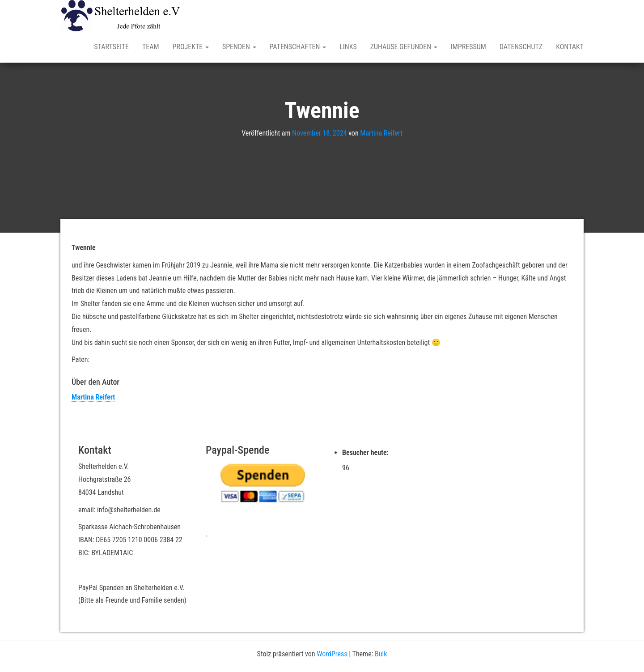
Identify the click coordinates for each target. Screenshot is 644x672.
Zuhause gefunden (404, 47)
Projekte (191, 47)
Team (151, 47)
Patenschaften (298, 47)
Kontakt (570, 47)
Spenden (239, 47)
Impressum (468, 47)
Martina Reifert (381, 133)
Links (348, 47)
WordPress (332, 654)
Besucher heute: (366, 453)
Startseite (111, 47)
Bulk (381, 654)
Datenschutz (521, 47)
